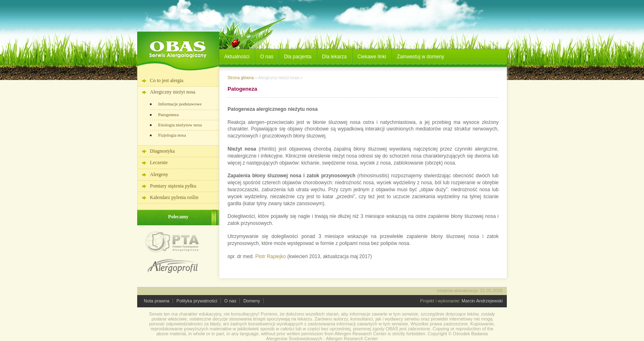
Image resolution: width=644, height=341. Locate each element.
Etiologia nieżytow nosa (180, 125)
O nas (230, 301)
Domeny (252, 301)
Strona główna (241, 78)
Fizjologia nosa (172, 135)
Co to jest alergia (167, 80)
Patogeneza (168, 114)
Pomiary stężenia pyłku (173, 186)
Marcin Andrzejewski (482, 301)
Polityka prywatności (197, 301)
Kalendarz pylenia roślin (174, 197)
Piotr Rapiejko (270, 256)
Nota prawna (156, 301)
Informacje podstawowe (180, 104)
